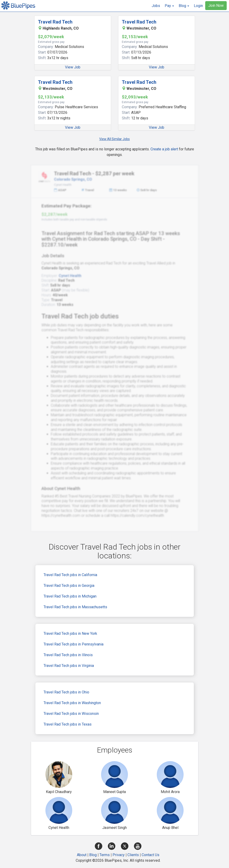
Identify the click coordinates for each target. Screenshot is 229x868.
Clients (133, 855)
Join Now (216, 5)
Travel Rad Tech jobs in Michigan (70, 596)
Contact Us (150, 855)
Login (198, 6)
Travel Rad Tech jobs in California (70, 575)
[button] (169, 6)
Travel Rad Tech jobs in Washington (72, 703)
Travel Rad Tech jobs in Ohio (66, 692)
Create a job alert (164, 149)
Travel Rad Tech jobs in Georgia (69, 586)
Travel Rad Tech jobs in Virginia (69, 666)
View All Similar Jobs (114, 139)
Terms (105, 855)
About (82, 855)
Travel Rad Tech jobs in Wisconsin (71, 714)
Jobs (156, 6)
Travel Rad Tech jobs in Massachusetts (75, 607)
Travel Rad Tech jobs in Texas (68, 724)
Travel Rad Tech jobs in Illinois (68, 655)
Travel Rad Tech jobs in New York (70, 633)
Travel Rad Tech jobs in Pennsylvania (73, 644)
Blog (93, 855)
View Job (73, 67)
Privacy (119, 855)
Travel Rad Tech (55, 22)
